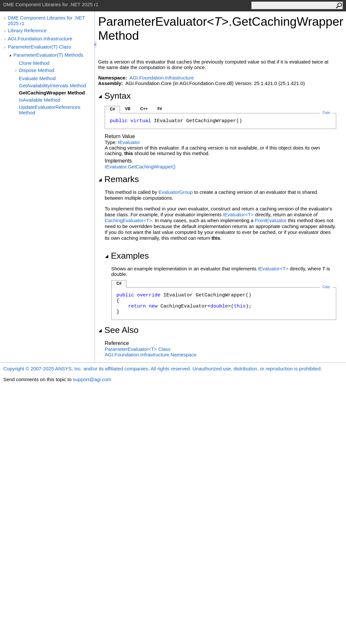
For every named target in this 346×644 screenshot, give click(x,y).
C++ (144, 109)
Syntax (114, 96)
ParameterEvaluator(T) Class (39, 47)
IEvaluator (129, 142)
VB (128, 109)
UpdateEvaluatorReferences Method (50, 110)
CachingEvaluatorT (128, 220)
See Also (118, 330)
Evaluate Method (37, 78)
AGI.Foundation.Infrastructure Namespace (151, 355)
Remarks (119, 179)
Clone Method (34, 63)
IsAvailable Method (39, 100)
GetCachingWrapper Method (52, 93)
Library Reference (27, 30)
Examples (127, 256)
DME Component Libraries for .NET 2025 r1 (46, 21)
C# (112, 109)
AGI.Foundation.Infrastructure (40, 39)
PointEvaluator (271, 220)
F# (160, 109)
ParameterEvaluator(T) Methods (48, 55)
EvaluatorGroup (176, 192)
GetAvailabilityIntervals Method (53, 86)
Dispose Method (37, 70)
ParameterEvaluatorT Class (138, 349)
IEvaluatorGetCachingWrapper (140, 167)
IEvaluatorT (239, 215)
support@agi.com (92, 379)
